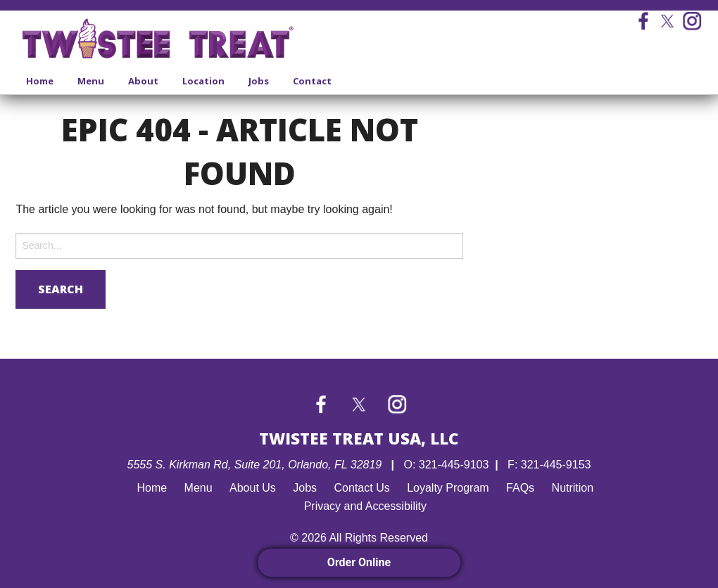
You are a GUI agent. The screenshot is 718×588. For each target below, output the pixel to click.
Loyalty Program (448, 488)
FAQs (520, 488)
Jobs (259, 81)
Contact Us (362, 488)
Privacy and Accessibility (365, 506)
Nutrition (573, 488)
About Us (253, 488)
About (143, 81)
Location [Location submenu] (203, 81)
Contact (312, 81)
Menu (91, 81)
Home (40, 81)
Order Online (359, 562)
